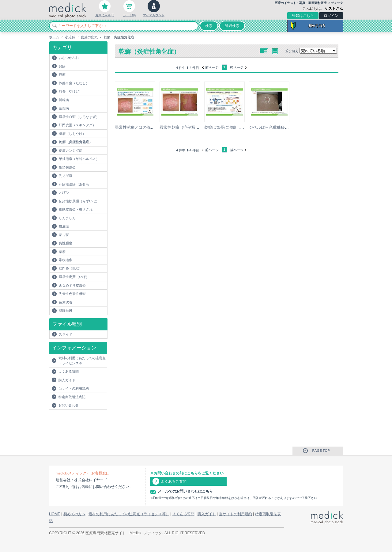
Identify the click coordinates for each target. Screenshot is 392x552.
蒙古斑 (64, 235)
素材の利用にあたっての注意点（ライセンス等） (82, 361)
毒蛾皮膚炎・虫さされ (76, 209)
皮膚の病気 (89, 37)
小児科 (70, 37)
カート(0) (129, 15)
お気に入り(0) (105, 15)
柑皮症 (64, 226)
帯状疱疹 (66, 260)
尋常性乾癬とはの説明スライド (143, 127)
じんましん (67, 218)
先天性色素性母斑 (72, 294)
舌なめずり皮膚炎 (72, 285)
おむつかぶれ (69, 58)
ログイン (331, 16)
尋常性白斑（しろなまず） (79, 117)
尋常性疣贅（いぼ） (74, 277)
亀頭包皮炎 (67, 167)
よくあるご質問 (174, 482)
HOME (55, 514)
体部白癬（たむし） (74, 83)
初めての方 (317, 26)
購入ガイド (67, 380)
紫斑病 (64, 108)
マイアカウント (154, 15)
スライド (66, 334)
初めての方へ (74, 514)
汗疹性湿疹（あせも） (76, 184)
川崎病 (64, 100)
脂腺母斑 (66, 310)
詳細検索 (232, 26)
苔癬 (62, 74)
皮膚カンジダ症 (71, 150)
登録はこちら (303, 16)
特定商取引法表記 (72, 397)
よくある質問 (69, 371)
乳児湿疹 (66, 176)
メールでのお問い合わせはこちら (185, 491)
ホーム (54, 37)
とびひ (64, 192)
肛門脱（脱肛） (71, 268)
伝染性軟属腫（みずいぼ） (79, 201)
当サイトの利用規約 (74, 388)
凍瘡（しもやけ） (72, 134)
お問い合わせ (69, 405)
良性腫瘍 (66, 243)
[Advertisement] (85, 422)
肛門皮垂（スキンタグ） (77, 125)
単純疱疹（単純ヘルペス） (79, 159)
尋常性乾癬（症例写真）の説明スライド (195, 127)
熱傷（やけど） (71, 91)
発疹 (62, 66)
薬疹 (62, 252)
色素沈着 (66, 302)
